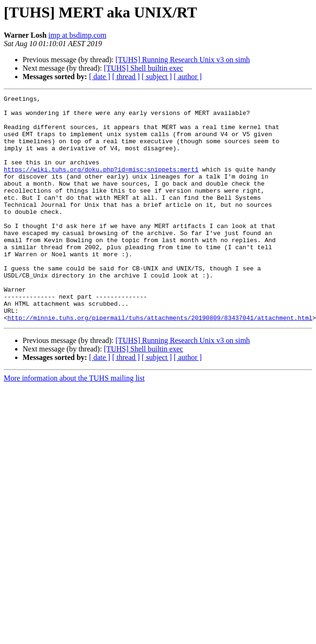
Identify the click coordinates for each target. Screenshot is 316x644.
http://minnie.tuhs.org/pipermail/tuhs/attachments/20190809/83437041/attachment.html (160, 363)
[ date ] (100, 77)
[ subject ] (157, 77)
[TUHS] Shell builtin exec (143, 68)
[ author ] (188, 77)
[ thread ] (126, 77)
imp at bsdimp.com (77, 35)
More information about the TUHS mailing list (74, 423)
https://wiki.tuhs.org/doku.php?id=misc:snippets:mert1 (101, 185)
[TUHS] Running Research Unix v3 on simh (182, 60)
